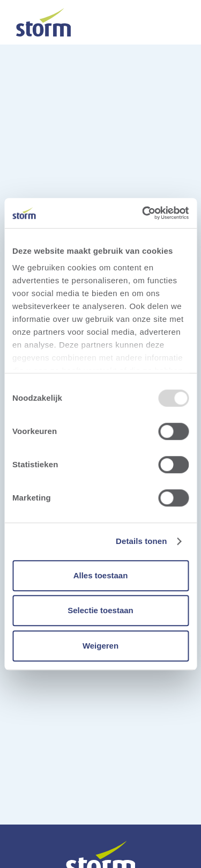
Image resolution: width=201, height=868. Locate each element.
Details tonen (141, 541)
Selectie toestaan (100, 610)
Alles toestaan (101, 575)
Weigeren (100, 646)
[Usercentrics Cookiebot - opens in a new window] (143, 213)
